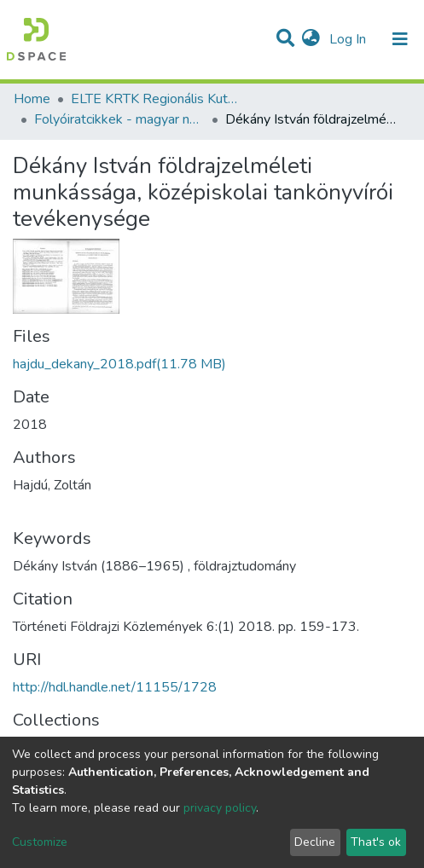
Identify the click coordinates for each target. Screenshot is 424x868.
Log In (349, 39)
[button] (311, 39)
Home (32, 99)
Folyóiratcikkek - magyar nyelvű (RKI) (119, 119)
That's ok (376, 842)
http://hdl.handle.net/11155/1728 (115, 687)
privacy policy (220, 808)
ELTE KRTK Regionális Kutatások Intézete (156, 99)
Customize (40, 842)
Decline (315, 842)
